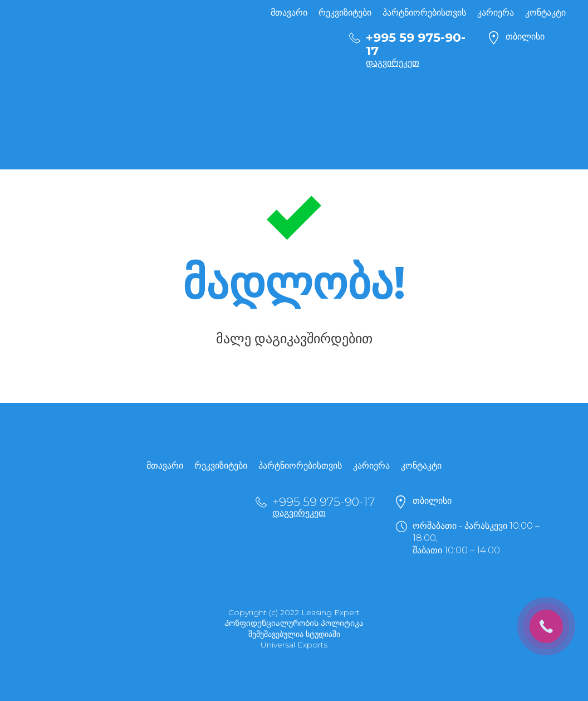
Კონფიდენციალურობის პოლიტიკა (294, 623)
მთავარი (289, 13)
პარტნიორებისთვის (424, 13)
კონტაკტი (545, 13)
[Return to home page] (107, 89)
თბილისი (525, 36)
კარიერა (371, 466)
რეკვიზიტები (346, 13)
